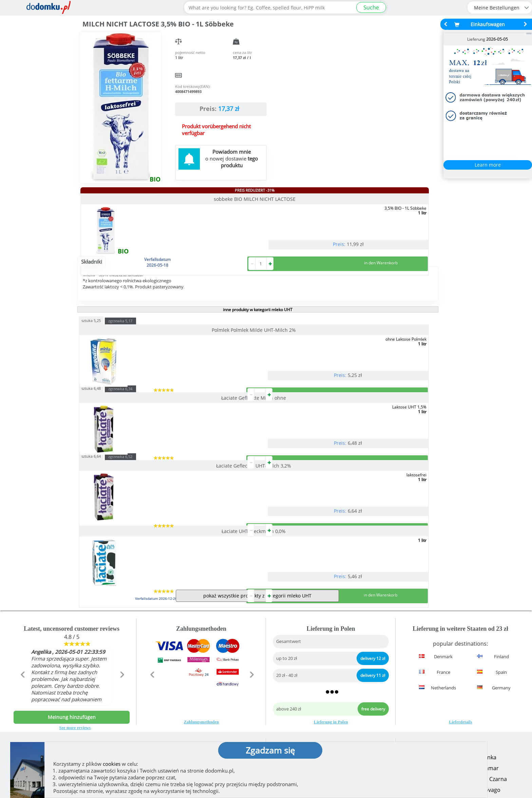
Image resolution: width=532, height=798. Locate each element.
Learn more (488, 165)
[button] (22, 635)
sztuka (91, 347)
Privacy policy (290, 725)
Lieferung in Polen (331, 668)
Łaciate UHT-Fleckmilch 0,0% (134, 450)
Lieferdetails (461, 668)
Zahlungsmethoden (202, 668)
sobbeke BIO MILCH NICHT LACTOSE (135, 199)
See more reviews (75, 673)
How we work (290, 703)
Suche (371, 7)
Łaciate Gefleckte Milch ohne (252, 357)
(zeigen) (175, 731)
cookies (112, 764)
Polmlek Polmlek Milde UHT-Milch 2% (134, 357)
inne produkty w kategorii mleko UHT (258, 337)
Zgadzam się (270, 750)
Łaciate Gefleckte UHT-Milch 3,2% (371, 357)
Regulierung (288, 714)
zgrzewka (120, 348)
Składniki (92, 289)
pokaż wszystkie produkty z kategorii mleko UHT (257, 541)
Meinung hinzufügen (72, 663)
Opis (118, 289)
